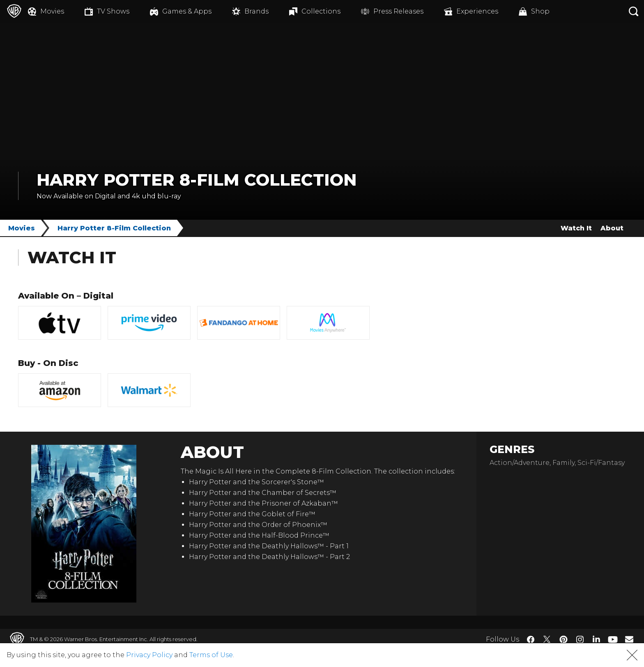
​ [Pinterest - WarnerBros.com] (563, 639)
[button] (632, 655)
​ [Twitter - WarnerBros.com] (547, 639)
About (612, 228)
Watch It (576, 228)
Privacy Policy (149, 655)
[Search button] (634, 11)
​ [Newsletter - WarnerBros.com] (629, 639)
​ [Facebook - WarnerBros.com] (531, 639)
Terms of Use (211, 655)
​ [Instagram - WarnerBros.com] (580, 639)
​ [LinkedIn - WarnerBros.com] (596, 639)
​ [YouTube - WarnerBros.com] (613, 639)
